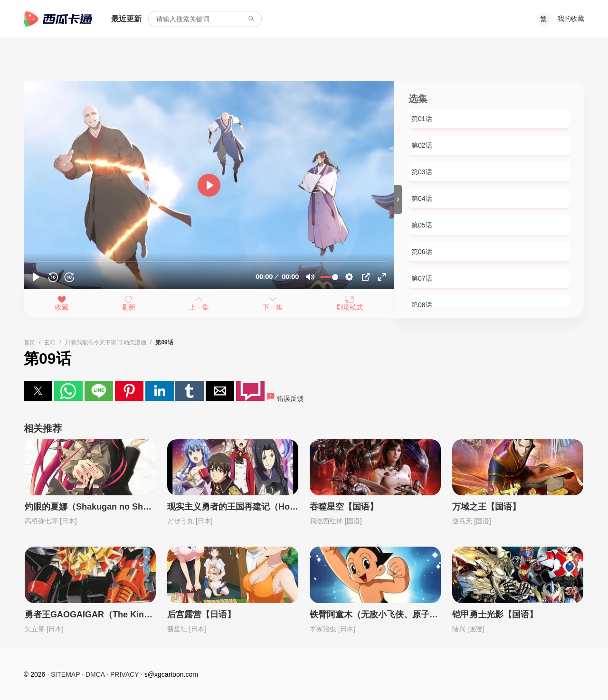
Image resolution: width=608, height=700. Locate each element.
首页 (29, 342)
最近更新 (126, 19)
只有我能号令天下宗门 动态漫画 (106, 342)
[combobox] (205, 19)
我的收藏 (571, 19)
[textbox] (205, 19)
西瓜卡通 (58, 19)
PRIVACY (124, 674)
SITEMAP (65, 674)
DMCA (95, 674)
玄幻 (50, 342)
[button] (38, 391)
